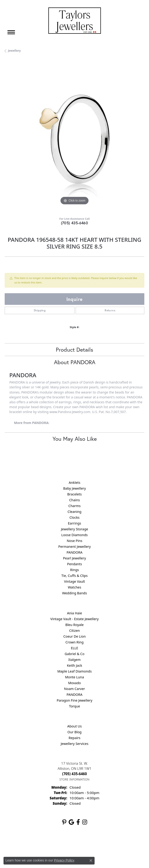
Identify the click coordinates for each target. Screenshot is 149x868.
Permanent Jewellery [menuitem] (74, 547)
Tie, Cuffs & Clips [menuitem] (75, 576)
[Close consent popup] (91, 861)
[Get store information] (75, 779)
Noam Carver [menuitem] (74, 689)
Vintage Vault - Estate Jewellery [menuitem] (75, 619)
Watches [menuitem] (74, 587)
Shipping (40, 310)
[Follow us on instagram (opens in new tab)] (85, 822)
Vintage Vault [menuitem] (74, 581)
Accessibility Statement (114, 844)
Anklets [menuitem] (74, 483)
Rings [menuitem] (74, 570)
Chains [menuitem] (74, 500)
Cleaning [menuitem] (74, 512)
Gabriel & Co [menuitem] (75, 654)
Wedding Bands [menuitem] (74, 593)
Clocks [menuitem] (75, 517)
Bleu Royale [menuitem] (74, 625)
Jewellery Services (75, 744)
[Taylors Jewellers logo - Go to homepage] (75, 21)
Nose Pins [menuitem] (75, 541)
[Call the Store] (74, 774)
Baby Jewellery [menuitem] (74, 488)
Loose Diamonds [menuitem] (75, 535)
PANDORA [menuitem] (74, 552)
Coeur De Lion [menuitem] (74, 636)
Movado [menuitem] (74, 683)
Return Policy (28, 844)
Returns (110, 310)
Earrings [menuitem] (74, 523)
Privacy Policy (52, 844)
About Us (74, 726)
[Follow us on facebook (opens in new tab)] (78, 822)
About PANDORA (75, 362)
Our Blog (74, 732)
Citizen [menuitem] (74, 631)
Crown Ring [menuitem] (74, 642)
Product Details (74, 350)
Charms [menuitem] (74, 506)
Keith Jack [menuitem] (74, 665)
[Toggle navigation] (11, 32)
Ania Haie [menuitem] (74, 613)
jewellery (14, 51)
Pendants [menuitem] (74, 564)
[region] (74, 137)
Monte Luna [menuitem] (74, 677)
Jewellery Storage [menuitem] (74, 529)
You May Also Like (75, 439)
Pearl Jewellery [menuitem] (74, 558)
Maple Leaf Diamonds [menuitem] (74, 671)
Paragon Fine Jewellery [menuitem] (75, 700)
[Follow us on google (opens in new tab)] (71, 822)
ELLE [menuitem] (74, 648)
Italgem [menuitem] (74, 660)
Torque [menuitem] (74, 706)
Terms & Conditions (79, 844)
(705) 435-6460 (75, 223)
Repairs (75, 738)
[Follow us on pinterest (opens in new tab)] (64, 822)
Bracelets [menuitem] (74, 494)
